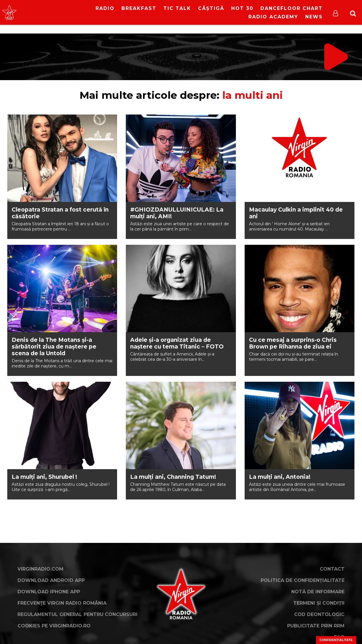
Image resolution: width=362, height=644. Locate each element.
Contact (332, 569)
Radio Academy (273, 17)
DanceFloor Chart (292, 8)
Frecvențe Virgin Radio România (62, 603)
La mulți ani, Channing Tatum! (173, 477)
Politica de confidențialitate (303, 580)
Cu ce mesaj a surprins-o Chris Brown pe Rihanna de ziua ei (293, 343)
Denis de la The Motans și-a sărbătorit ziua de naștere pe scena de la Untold (54, 347)
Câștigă (211, 8)
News (314, 17)
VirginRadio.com (40, 569)
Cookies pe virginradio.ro (54, 626)
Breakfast (139, 8)
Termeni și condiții (319, 603)
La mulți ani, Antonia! (280, 477)
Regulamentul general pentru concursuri (77, 614)
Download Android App (51, 580)
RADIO (105, 8)
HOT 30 (242, 8)
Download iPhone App (49, 592)
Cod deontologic (319, 614)
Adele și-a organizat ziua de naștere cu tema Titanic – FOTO (177, 343)
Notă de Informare (318, 592)
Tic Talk (177, 8)
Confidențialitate (336, 640)
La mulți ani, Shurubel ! (44, 477)
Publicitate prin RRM (316, 626)
